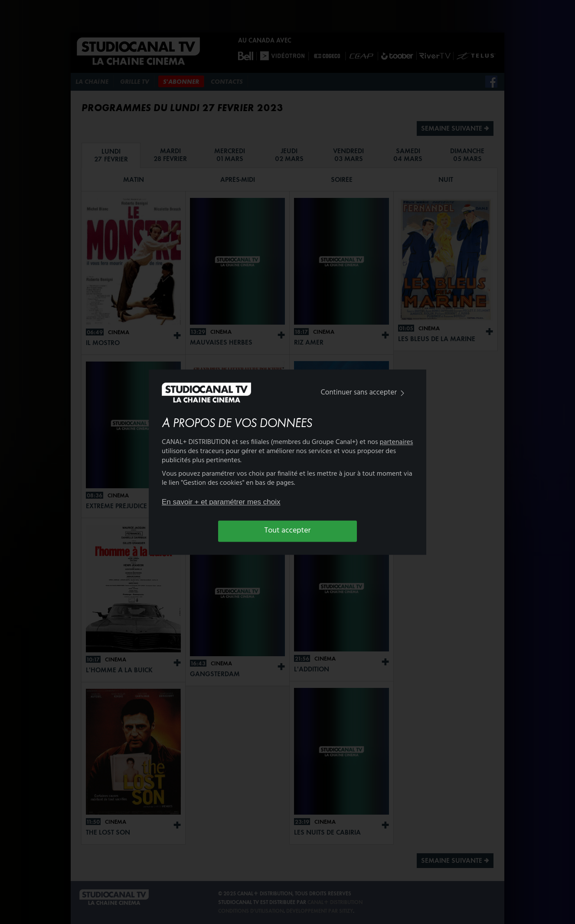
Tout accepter (288, 531)
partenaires (397, 442)
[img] (402, 393)
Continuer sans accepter (364, 393)
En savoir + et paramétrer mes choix (221, 502)
